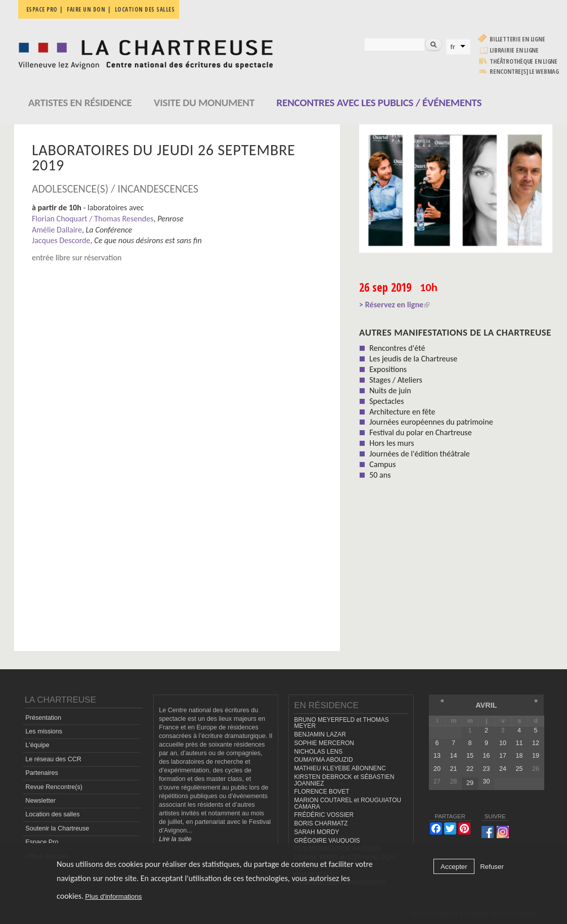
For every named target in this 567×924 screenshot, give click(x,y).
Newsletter (40, 801)
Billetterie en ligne (517, 39)
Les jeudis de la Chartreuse (413, 359)
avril (486, 705)
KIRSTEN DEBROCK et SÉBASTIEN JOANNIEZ (344, 780)
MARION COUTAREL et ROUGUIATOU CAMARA (347, 803)
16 (486, 756)
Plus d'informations (113, 896)
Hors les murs (391, 443)
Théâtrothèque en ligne (524, 61)
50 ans (380, 475)
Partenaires (41, 773)
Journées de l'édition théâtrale (420, 454)
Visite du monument (204, 103)
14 (453, 756)
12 (536, 743)
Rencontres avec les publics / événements (379, 103)
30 (486, 781)
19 (536, 756)
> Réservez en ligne (394, 305)
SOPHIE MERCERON (324, 743)
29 (470, 783)
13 (437, 756)
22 (470, 769)
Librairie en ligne (514, 50)
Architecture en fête (402, 412)
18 (519, 756)
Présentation (43, 718)
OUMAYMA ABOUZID (323, 760)
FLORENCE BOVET (321, 792)
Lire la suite (175, 839)
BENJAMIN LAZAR (320, 734)
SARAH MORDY (316, 832)
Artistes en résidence (80, 103)
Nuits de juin (390, 390)
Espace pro (42, 9)
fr (453, 47)
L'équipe (37, 745)
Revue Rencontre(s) (54, 787)
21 (453, 769)
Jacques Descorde (61, 240)
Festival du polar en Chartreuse (420, 432)
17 (503, 756)
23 (486, 769)
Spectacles (386, 401)
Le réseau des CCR (53, 759)
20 (437, 769)
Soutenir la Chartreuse (57, 828)
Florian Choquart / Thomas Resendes (93, 219)
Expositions (388, 369)
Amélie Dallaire (57, 230)
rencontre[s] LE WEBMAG (524, 72)
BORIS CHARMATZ (321, 823)
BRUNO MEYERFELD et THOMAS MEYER (341, 723)
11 (519, 743)
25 (519, 769)
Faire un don (86, 9)
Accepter (454, 867)
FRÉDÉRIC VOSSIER (324, 815)
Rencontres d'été (397, 348)
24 (503, 769)
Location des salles (145, 9)
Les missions (44, 731)
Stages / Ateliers (396, 380)
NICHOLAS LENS (318, 752)
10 (503, 743)
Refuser (492, 867)
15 (470, 756)
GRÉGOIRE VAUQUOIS (327, 841)
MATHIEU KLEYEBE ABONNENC (340, 768)
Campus (382, 464)
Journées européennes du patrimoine (431, 422)
